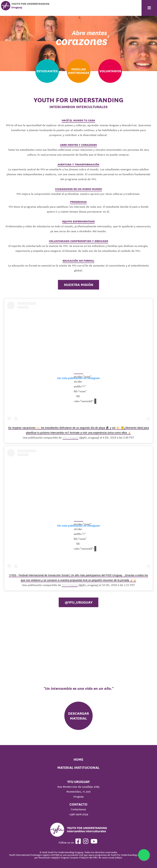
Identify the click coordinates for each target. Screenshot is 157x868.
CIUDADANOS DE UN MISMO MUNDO (78, 189)
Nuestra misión (79, 285)
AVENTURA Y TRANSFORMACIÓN (78, 164)
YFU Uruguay (70, 438)
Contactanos (78, 809)
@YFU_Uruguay (79, 602)
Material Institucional (78, 768)
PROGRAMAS (78, 202)
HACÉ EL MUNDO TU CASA (78, 120)
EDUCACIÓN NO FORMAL (78, 261)
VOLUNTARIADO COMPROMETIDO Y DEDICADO (78, 241)
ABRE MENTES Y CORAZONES (78, 145)
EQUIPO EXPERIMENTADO (78, 221)
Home (78, 759)
